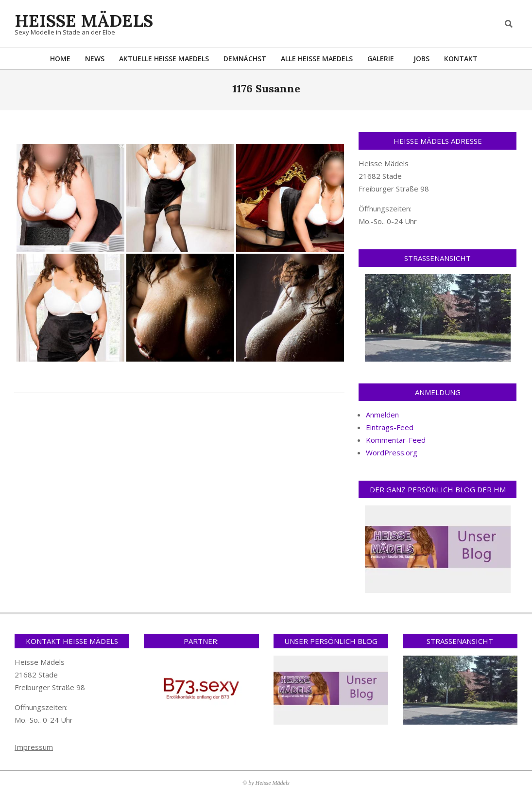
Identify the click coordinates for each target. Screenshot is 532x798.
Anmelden (382, 415)
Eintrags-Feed (390, 427)
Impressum (34, 747)
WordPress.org (392, 452)
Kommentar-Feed (396, 440)
